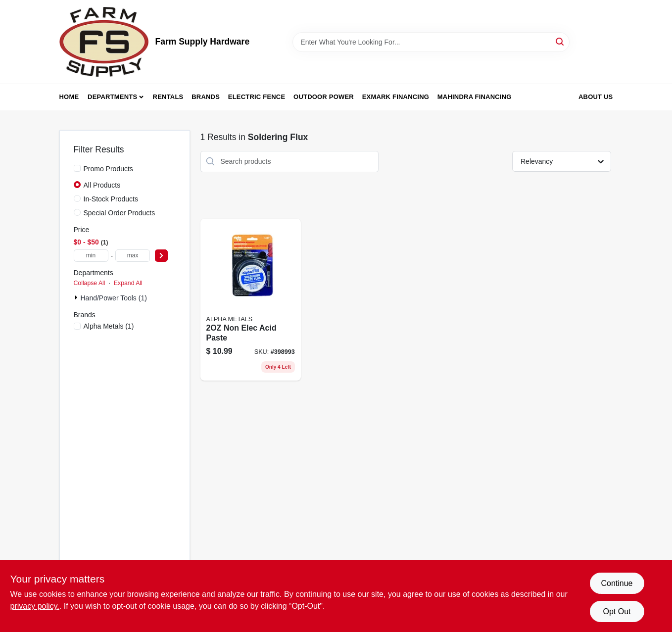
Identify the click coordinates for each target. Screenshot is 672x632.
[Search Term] (431, 42)
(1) (109, 326)
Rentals (168, 97)
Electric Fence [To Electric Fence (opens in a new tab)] (257, 97)
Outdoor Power (324, 97)
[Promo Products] (77, 168)
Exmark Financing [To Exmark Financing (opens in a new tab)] (396, 97)
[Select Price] (161, 256)
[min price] (91, 256)
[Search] (560, 41)
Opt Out (617, 611)
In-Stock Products (111, 199)
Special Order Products (120, 213)
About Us (596, 97)
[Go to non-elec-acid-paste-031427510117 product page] (251, 300)
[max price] (133, 256)
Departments (112, 97)
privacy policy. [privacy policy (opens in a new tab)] (35, 606)
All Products (102, 185)
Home (69, 97)
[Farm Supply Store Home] (104, 42)
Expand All (128, 283)
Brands (206, 97)
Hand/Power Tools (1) (114, 298)
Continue (617, 583)
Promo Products (108, 169)
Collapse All (90, 283)
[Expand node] (77, 297)
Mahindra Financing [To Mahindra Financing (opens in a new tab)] (475, 97)
